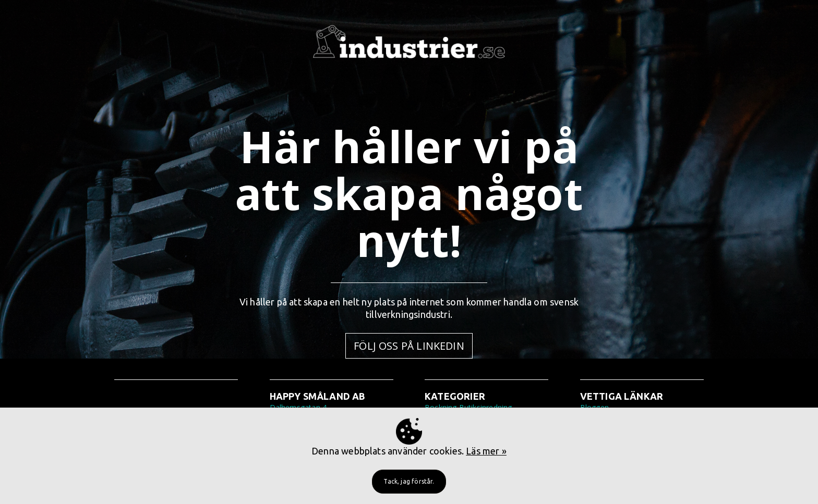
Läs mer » (486, 451)
